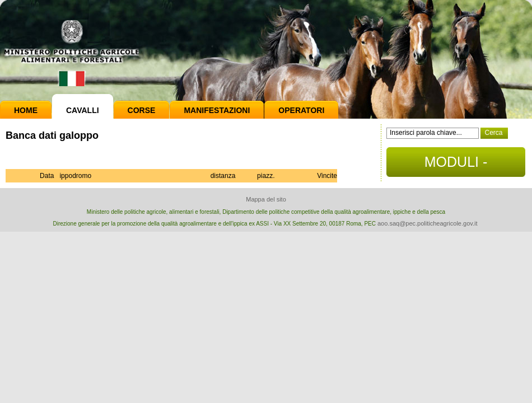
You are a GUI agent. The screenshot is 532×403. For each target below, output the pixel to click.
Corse (142, 110)
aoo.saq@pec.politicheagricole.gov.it (428, 223)
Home (26, 110)
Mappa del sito (266, 199)
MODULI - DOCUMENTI (456, 165)
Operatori (301, 110)
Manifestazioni (217, 110)
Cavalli (83, 110)
